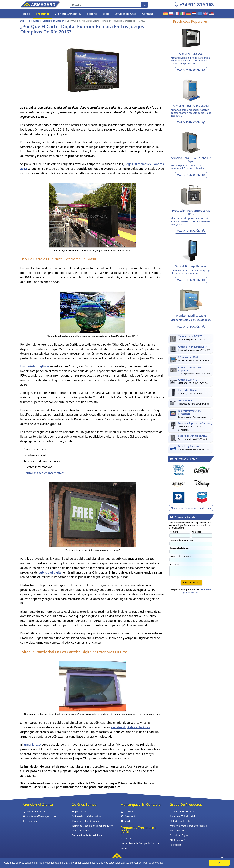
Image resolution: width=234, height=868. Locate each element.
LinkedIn (128, 811)
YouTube (127, 821)
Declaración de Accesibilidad (88, 835)
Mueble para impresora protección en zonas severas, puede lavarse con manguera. (191, 221)
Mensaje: (174, 564)
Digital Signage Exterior (191, 266)
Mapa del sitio (79, 811)
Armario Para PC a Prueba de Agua (191, 160)
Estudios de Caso (126, 14)
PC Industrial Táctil (180, 821)
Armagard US (211, 14)
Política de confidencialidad (87, 816)
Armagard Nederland (194, 14)
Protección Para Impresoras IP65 (191, 212)
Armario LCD (177, 830)
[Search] (106, 5)
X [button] (219, 863)
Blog (106, 14)
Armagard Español (165, 14)
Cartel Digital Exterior (53, 21)
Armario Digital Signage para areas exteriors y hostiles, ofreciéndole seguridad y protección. (190, 61)
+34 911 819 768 (197, 5)
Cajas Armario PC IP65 (182, 811)
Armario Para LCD (191, 54)
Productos (43, 14)
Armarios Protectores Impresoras (188, 826)
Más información (191, 70)
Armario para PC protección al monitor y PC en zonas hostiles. (188, 167)
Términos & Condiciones (85, 821)
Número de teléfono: (180, 556)
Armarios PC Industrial (182, 816)
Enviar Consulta (191, 583)
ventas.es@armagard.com (42, 816)
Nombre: (174, 532)
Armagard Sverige (199, 14)
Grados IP (126, 839)
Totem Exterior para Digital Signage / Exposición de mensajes (190, 272)
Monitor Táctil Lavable (191, 316)
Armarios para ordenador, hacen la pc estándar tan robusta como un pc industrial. (191, 113)
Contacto (148, 14)
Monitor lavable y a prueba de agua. (191, 320)
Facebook (128, 816)
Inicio (27, 14)
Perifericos (176, 845)
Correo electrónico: (179, 548)
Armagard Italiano (182, 14)
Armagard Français (176, 14)
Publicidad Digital (179, 835)
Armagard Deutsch (188, 14)
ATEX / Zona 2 (177, 840)
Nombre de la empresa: (182, 540)
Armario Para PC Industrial (191, 106)
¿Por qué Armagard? (68, 14)
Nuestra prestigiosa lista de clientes (191, 508)
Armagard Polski (171, 14)
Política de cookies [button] (153, 863)
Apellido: (196, 532)
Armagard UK (205, 14)
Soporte (92, 14)
